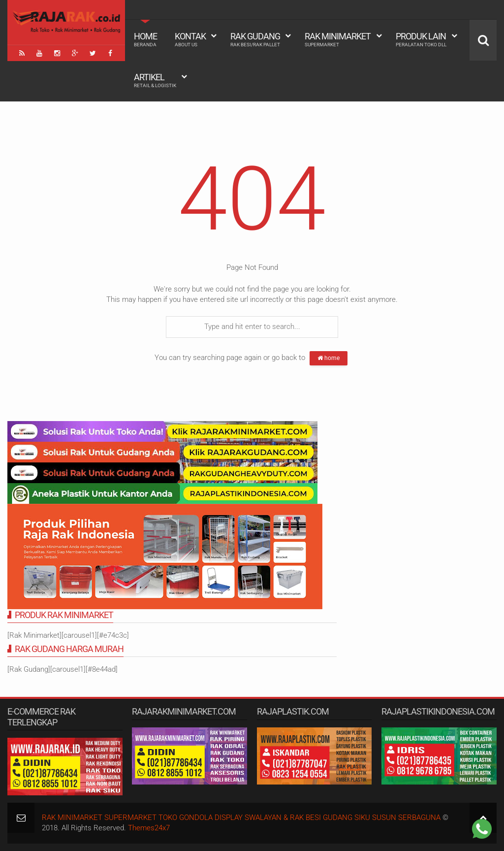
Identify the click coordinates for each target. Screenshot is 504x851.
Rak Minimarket (338, 39)
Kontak (190, 39)
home (329, 358)
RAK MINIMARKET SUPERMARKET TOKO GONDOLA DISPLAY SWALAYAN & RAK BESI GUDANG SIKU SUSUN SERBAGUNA (241, 818)
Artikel (155, 80)
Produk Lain (421, 39)
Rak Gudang (255, 39)
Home (145, 39)
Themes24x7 (149, 828)
